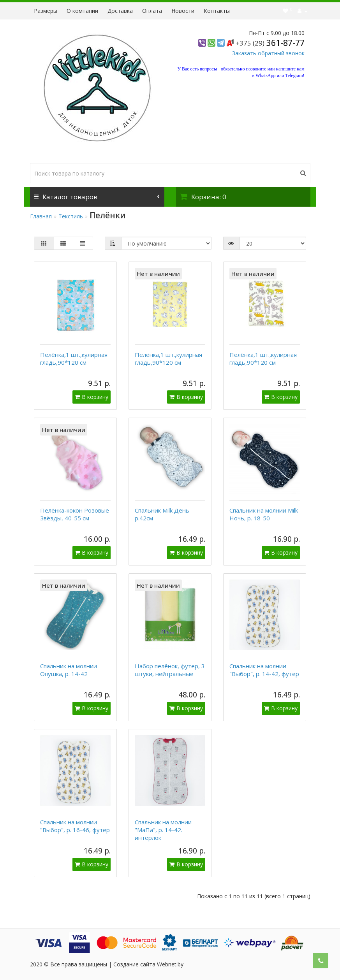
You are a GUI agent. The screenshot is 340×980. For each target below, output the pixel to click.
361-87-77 (270, 43)
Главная (41, 216)
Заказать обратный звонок (268, 53)
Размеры (46, 11)
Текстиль (71, 216)
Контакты (217, 11)
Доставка (120, 11)
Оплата (152, 11)
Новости (183, 11)
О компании (82, 11)
